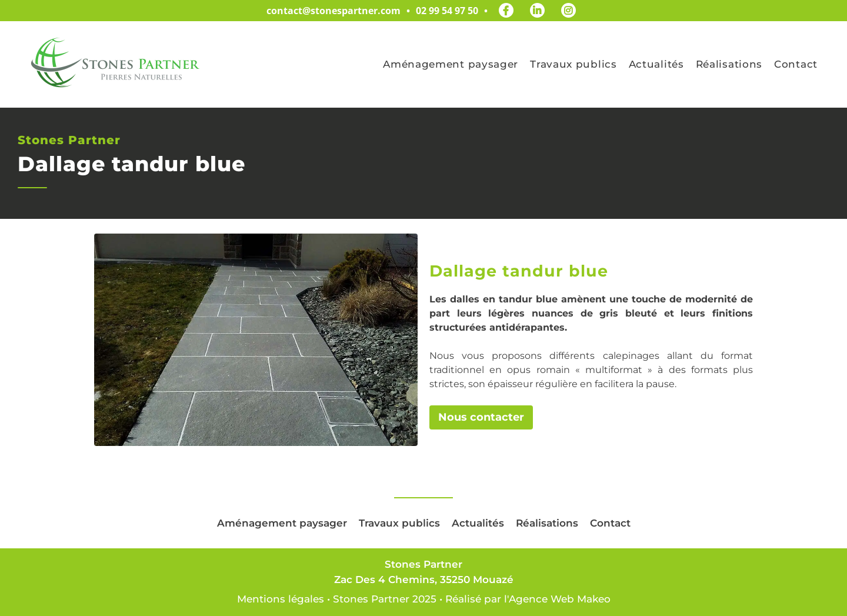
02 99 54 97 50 (447, 11)
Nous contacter (481, 417)
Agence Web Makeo (560, 599)
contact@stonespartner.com (334, 11)
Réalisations (729, 64)
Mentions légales (281, 599)
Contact (796, 64)
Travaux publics (573, 64)
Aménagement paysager (451, 64)
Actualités (656, 64)
